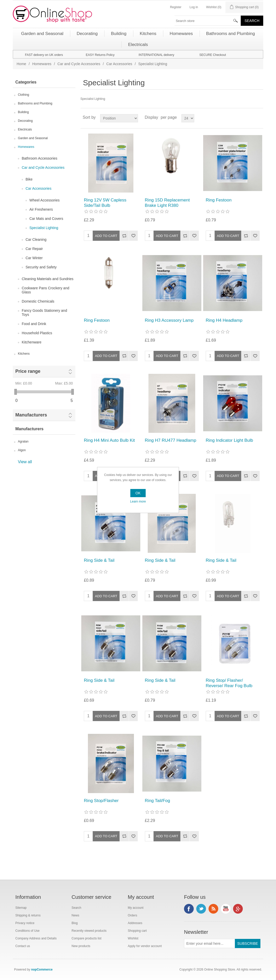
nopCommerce (42, 970)
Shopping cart (137, 931)
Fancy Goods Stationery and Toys (44, 313)
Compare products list (87, 938)
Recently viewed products (89, 931)
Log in (194, 7)
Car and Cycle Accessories (79, 64)
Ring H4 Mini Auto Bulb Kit (109, 440)
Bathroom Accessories (39, 158)
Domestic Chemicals (38, 301)
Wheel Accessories (44, 200)
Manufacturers (31, 415)
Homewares (42, 64)
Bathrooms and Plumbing (35, 103)
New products (81, 946)
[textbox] (208, 21)
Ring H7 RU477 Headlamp (171, 440)
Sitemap (21, 908)
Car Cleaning (36, 240)
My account (136, 908)
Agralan (23, 441)
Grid (250, 117)
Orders (133, 915)
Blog (75, 923)
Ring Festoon (219, 200)
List (259, 117)
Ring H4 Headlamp (224, 320)
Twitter (201, 909)
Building (23, 112)
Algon (22, 450)
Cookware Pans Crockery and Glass (45, 290)
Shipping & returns (28, 915)
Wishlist (133, 938)
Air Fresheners (41, 209)
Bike (29, 179)
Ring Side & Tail (99, 560)
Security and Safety (41, 267)
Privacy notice (25, 923)
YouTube (226, 909)
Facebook (189, 909)
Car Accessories (119, 64)
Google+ (238, 909)
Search (76, 908)
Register (176, 7)
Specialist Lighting (44, 228)
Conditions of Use (27, 931)
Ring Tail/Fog (158, 801)
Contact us (23, 946)
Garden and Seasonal (33, 138)
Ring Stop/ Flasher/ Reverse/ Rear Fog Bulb (229, 683)
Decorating (25, 121)
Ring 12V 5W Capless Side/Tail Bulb (105, 203)
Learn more (138, 501)
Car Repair (34, 249)
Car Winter (34, 258)
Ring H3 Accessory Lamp (169, 320)
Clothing (24, 95)
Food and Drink (34, 324)
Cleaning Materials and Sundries (48, 279)
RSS (213, 909)
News (75, 915)
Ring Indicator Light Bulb (229, 440)
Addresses (135, 923)
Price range (28, 371)
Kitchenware (32, 342)
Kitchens (24, 354)
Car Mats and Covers (46, 219)
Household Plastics (37, 333)
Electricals (25, 129)
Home (21, 64)
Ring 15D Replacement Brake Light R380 (167, 203)
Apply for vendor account (145, 946)
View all (25, 462)
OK (138, 493)
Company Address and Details (36, 938)
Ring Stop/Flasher (101, 801)
